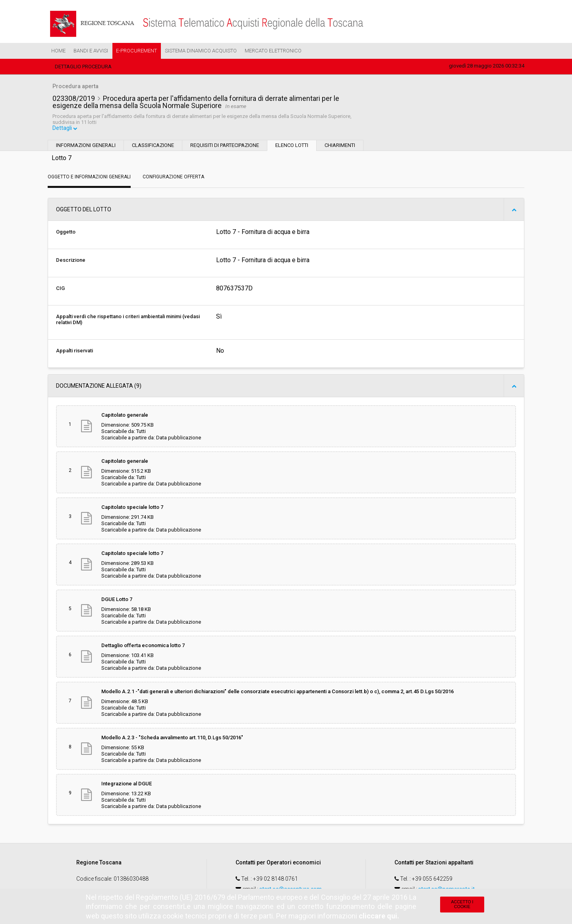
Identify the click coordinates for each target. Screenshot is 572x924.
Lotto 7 (62, 159)
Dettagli (66, 130)
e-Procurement (136, 51)
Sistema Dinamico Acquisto (201, 51)
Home (58, 51)
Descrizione (71, 261)
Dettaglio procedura (83, 67)
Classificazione (153, 146)
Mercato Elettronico (273, 51)
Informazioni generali (86, 146)
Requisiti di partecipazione (225, 146)
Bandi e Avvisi (91, 51)
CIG (60, 289)
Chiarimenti (340, 146)
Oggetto (66, 233)
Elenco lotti (292, 146)
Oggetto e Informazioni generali (89, 178)
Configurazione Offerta (173, 178)
